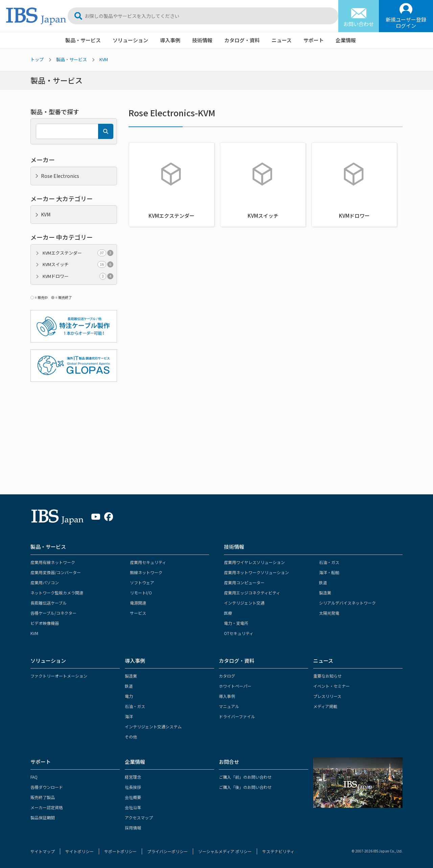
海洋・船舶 (329, 572)
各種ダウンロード (47, 787)
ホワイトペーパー (235, 686)
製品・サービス (83, 40)
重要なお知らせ (327, 676)
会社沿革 (133, 807)
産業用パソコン (45, 582)
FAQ (34, 777)
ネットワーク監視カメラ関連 (57, 593)
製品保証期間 (43, 817)
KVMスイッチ (78, 264)
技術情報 (202, 40)
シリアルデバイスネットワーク (347, 603)
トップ (37, 59)
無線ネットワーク (146, 572)
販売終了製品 (43, 797)
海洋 (129, 716)
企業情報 (346, 40)
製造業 (325, 593)
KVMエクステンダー (78, 253)
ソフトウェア (142, 582)
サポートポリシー (120, 851)
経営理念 (133, 777)
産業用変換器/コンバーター (56, 572)
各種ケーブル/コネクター (53, 613)
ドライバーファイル (237, 716)
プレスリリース (327, 696)
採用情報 (133, 828)
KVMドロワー (78, 276)
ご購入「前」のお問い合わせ (245, 777)
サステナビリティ (278, 851)
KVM (104, 59)
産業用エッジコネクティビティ (252, 593)
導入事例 (170, 40)
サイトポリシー (79, 851)
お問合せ (229, 762)
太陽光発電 (329, 613)
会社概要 (133, 797)
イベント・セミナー (332, 686)
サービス (138, 613)
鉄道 (323, 582)
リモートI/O (141, 593)
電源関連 (138, 603)
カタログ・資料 (242, 40)
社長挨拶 (133, 787)
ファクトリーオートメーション (59, 676)
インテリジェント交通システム (153, 726)
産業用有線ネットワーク (53, 562)
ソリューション (130, 40)
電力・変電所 (236, 623)
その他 (131, 737)
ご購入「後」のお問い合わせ (245, 787)
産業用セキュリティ (148, 562)
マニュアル (229, 706)
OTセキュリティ (239, 633)
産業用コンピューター (244, 582)
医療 (228, 613)
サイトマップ (43, 851)
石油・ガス (329, 562)
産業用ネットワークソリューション (256, 572)
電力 (129, 696)
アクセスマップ (139, 817)
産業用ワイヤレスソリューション (254, 562)
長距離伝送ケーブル (49, 603)
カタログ (227, 676)
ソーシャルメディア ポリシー (225, 851)
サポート (314, 40)
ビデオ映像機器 (45, 623)
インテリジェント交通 (244, 603)
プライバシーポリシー (167, 851)
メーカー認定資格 (47, 807)
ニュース (282, 40)
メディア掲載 (325, 706)
